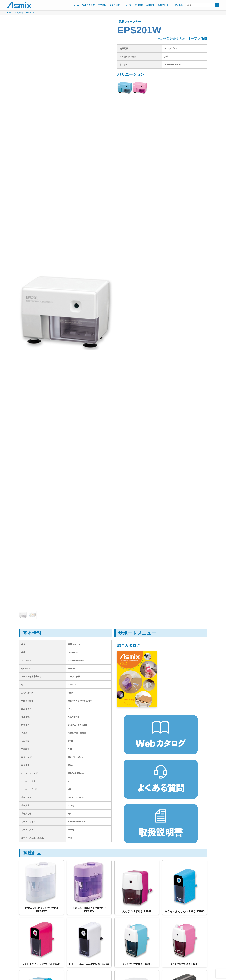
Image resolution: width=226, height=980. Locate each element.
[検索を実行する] (217, 5)
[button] (22, 312)
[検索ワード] (203, 5)
